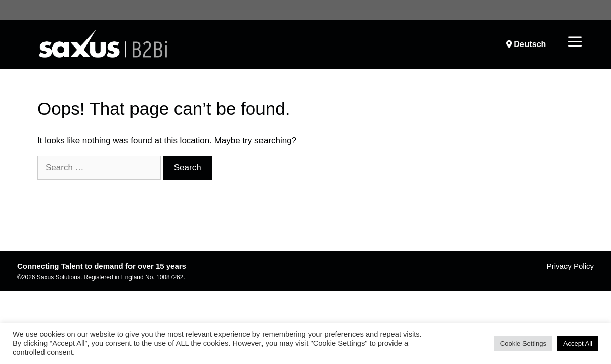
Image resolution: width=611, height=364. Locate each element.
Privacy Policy (570, 266)
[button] (575, 43)
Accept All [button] (578, 344)
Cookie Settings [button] (523, 344)
